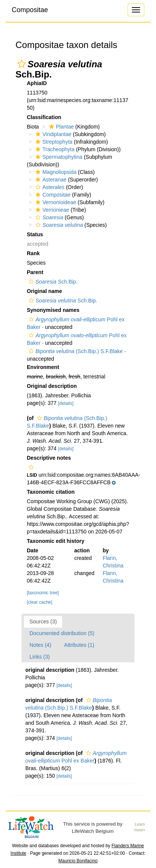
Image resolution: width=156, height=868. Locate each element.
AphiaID (37, 83)
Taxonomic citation (51, 492)
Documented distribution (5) (62, 633)
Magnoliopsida (55, 172)
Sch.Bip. (52, 282)
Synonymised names (53, 310)
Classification (44, 117)
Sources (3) (43, 622)
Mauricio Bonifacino (78, 861)
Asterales (49, 187)
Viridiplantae (53, 134)
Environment (43, 367)
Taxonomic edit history (56, 541)
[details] (66, 403)
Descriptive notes (49, 458)
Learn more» (140, 827)
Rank (33, 253)
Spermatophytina (58, 157)
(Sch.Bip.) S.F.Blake (75, 351)
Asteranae (50, 180)
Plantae (60, 127)
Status (35, 234)
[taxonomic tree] (43, 593)
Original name (44, 291)
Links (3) (40, 657)
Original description (52, 386)
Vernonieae (51, 210)
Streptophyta (53, 142)
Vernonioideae (55, 202)
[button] (22, 64)
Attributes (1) (79, 645)
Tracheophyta (54, 149)
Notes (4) (40, 645)
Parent (35, 272)
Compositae (30, 10)
